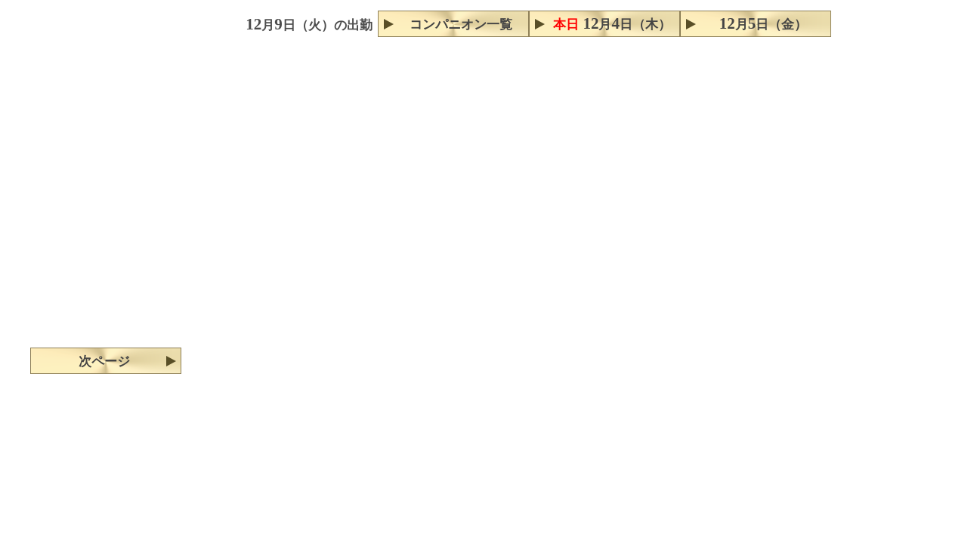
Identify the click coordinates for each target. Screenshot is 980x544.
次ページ (104, 362)
